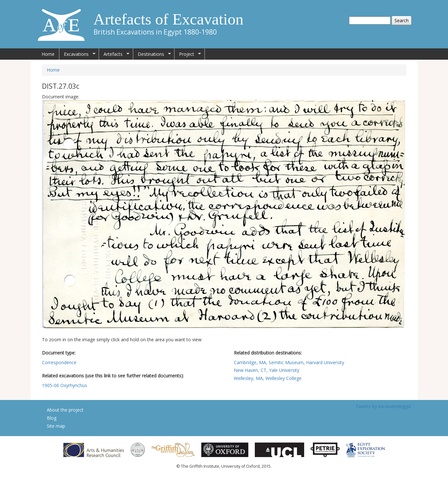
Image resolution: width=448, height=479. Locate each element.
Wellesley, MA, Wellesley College (268, 378)
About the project (65, 410)
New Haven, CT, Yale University (267, 370)
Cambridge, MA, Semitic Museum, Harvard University (289, 362)
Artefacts (114, 54)
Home (48, 54)
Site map (56, 426)
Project (188, 54)
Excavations (77, 54)
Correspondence (59, 362)
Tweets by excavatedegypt (383, 406)
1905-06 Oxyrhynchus (65, 385)
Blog (52, 418)
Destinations (152, 54)
